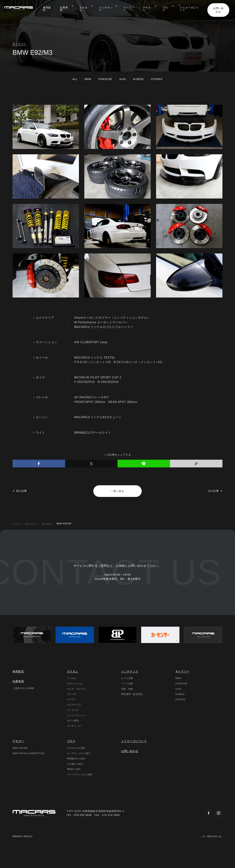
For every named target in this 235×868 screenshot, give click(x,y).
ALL (75, 79)
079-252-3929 (83, 837)
